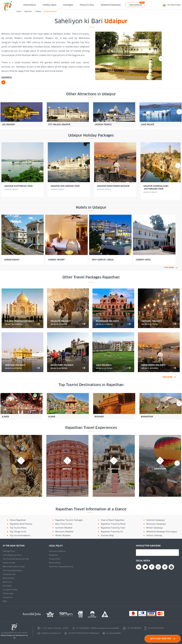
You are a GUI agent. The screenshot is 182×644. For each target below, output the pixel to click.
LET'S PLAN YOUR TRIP (163, 639)
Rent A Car (7, 582)
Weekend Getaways (111, 5)
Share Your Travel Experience (61, 567)
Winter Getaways (155, 528)
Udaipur (38, 11)
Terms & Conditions (57, 551)
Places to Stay (87, 5)
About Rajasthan (18, 520)
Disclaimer (53, 555)
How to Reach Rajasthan (113, 520)
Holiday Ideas (49, 5)
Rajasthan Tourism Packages (69, 520)
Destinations (30, 5)
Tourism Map (107, 535)
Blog (5, 601)
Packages (68, 5)
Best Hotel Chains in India (14, 567)
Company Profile (10, 590)
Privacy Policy (55, 559)
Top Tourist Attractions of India (16, 559)
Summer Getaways (156, 520)
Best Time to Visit (64, 524)
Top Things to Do (18, 531)
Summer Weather (64, 528)
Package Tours (9, 551)
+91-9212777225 (174, 5)
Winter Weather (63, 535)
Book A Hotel (8, 578)
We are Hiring (55, 563)
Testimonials (8, 593)
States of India (9, 563)
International (136, 5)
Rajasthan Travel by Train (113, 528)
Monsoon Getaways (156, 524)
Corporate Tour (9, 574)
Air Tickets (7, 586)
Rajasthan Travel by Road (113, 524)
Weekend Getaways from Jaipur (162, 531)
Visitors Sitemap (154, 535)
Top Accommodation (20, 535)
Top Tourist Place (18, 528)
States (19, 11)
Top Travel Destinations (13, 570)
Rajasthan (28, 11)
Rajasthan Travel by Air (112, 531)
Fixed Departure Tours (12, 555)
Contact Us (7, 597)
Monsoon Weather (64, 531)
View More (171, 268)
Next (161, 59)
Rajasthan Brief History (21, 524)
